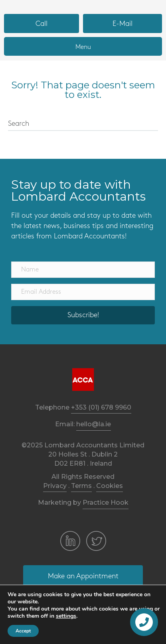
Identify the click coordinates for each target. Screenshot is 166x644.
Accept (23, 631)
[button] (41, 23)
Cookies (110, 486)
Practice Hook (106, 503)
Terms (81, 486)
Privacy (55, 486)
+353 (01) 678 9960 (101, 407)
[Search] (83, 124)
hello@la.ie (94, 424)
